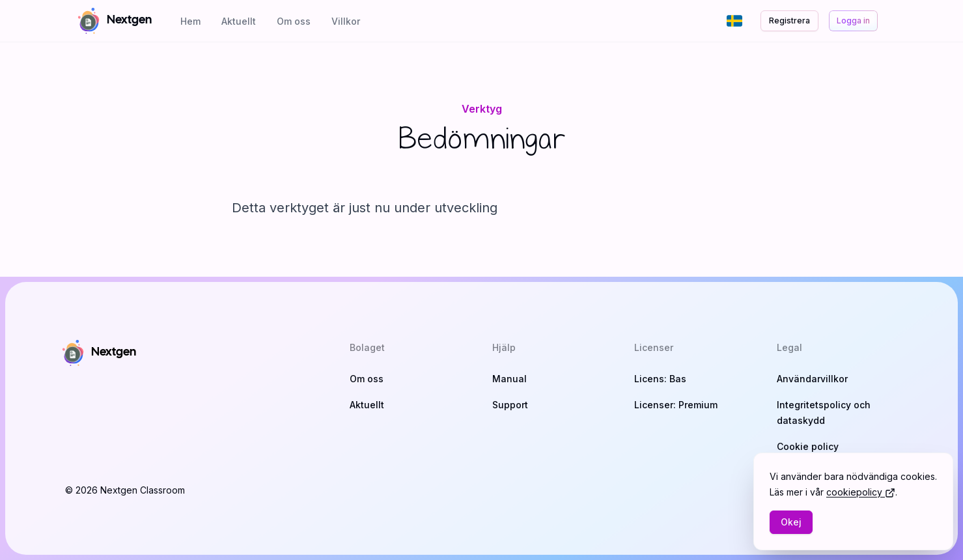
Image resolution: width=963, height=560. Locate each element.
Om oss (294, 21)
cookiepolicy (861, 492)
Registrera (789, 21)
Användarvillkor (812, 379)
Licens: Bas (660, 379)
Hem (190, 21)
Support (510, 405)
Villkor (346, 21)
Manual (509, 379)
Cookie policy (808, 446)
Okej (791, 522)
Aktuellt (239, 21)
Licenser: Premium (676, 405)
